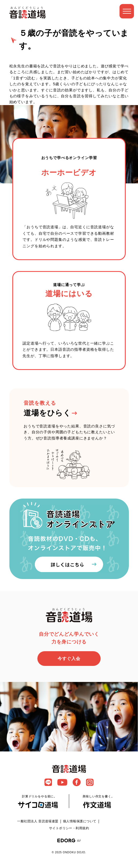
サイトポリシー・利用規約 (69, 828)
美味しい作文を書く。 (98, 801)
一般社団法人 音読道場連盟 (38, 821)
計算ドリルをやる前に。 (39, 801)
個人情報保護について (80, 821)
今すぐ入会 (69, 659)
